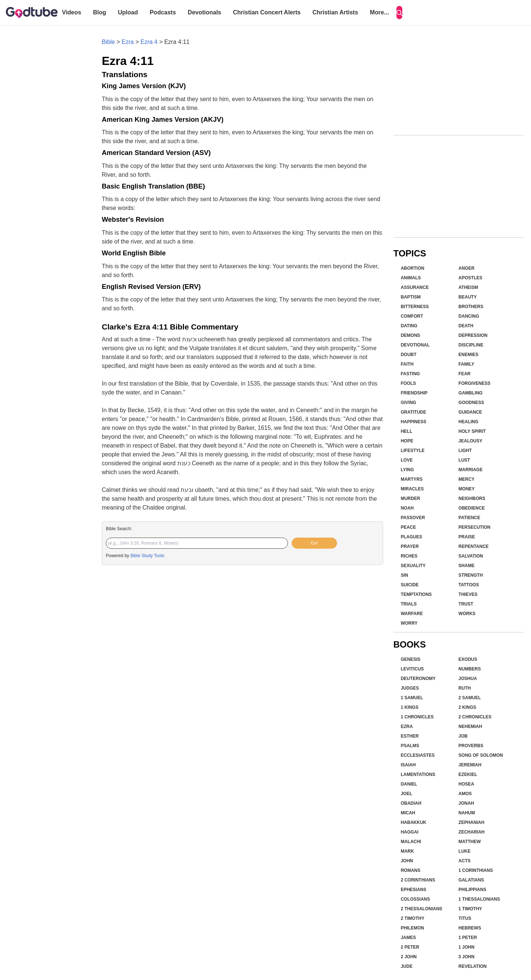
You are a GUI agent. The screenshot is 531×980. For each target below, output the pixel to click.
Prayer (410, 546)
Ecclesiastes (418, 755)
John (407, 861)
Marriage (470, 470)
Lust (464, 460)
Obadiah (411, 803)
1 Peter (468, 938)
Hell (407, 431)
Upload (128, 12)
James (408, 938)
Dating (409, 326)
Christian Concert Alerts (267, 12)
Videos (72, 12)
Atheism (468, 287)
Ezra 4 (149, 42)
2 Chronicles (475, 717)
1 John (466, 947)
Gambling (470, 393)
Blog (100, 12)
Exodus (468, 659)
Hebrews (470, 928)
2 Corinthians (418, 880)
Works (467, 614)
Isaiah (408, 765)
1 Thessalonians (479, 899)
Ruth (464, 688)
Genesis (411, 659)
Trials (409, 604)
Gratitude (414, 412)
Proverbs (471, 746)
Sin (405, 575)
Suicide (410, 585)
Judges (410, 688)
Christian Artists (335, 12)
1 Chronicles (417, 717)
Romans (411, 870)
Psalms (410, 746)
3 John (466, 957)
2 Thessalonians (422, 909)
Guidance (470, 412)
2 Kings (467, 707)
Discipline (471, 345)
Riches (409, 556)
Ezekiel (468, 774)
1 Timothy (470, 909)
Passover (413, 518)
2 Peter (410, 947)
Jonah (466, 803)
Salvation (471, 556)
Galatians (471, 880)
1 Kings (410, 707)
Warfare (412, 614)
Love (407, 460)
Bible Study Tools (147, 556)
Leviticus (412, 669)
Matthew (469, 842)
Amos (465, 794)
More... (379, 12)
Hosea (466, 784)
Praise (467, 537)
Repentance (473, 546)
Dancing (469, 316)
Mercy (466, 479)
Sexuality (413, 566)
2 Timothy (413, 918)
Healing (468, 422)
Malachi (411, 842)
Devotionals (204, 12)
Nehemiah (470, 727)
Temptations (416, 594)
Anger (466, 268)
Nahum (467, 813)
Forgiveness (474, 383)
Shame (466, 566)
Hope (407, 441)
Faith (407, 364)
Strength (471, 575)
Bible (108, 42)
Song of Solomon (481, 755)
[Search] (399, 13)
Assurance (415, 287)
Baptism (411, 297)
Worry (409, 623)
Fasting (410, 374)
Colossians (415, 899)
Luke (464, 851)
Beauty (467, 297)
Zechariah (471, 832)
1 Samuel (412, 698)
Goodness (471, 403)
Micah (408, 813)
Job (463, 736)
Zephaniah (471, 822)
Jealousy (470, 441)
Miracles (412, 489)
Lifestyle (413, 451)
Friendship (414, 393)
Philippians (472, 890)
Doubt (409, 355)
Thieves (468, 594)
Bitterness (415, 307)
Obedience (471, 508)
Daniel (409, 784)
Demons (411, 335)
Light (465, 451)
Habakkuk (414, 822)
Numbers (470, 669)
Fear (464, 374)
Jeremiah (470, 765)
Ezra (128, 42)
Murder (411, 498)
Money (466, 489)
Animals (411, 278)
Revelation (472, 966)
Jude (407, 966)
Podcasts (163, 12)
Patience (469, 518)
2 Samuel (470, 698)
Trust (466, 604)
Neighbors (472, 498)
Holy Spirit (472, 431)
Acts (464, 861)
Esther (410, 736)
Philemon (412, 928)
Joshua (468, 679)
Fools (408, 383)
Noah (407, 508)
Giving (409, 403)
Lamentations (418, 774)
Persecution (474, 527)
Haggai (410, 832)
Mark (407, 851)
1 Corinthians (476, 870)
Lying (407, 470)
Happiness (414, 422)
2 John (409, 957)
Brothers (471, 307)
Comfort (412, 316)
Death (466, 326)
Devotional (415, 345)
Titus (465, 918)
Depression (473, 335)
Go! (314, 543)
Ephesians (414, 890)
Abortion (413, 268)
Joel (407, 794)
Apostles (470, 278)
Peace (408, 527)
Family (466, 364)
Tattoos (468, 585)
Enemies (468, 355)
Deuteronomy (418, 679)
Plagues (412, 537)
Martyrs (412, 479)
